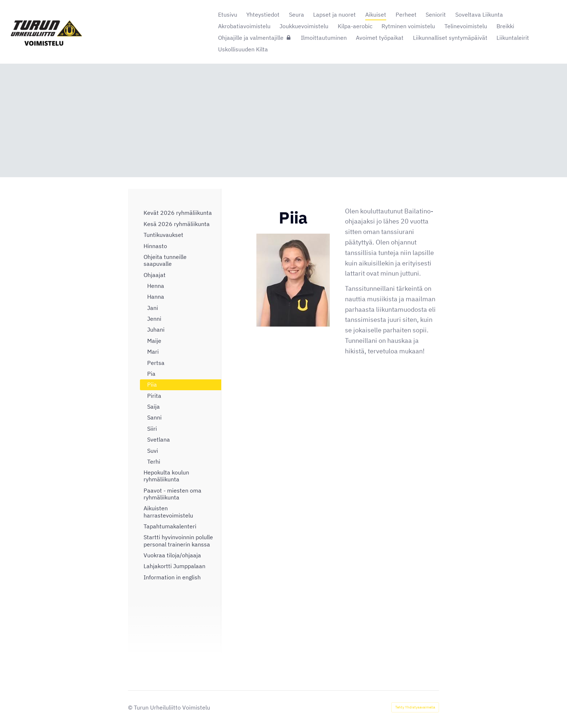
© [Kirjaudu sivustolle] (131, 707)
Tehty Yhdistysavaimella (415, 707)
